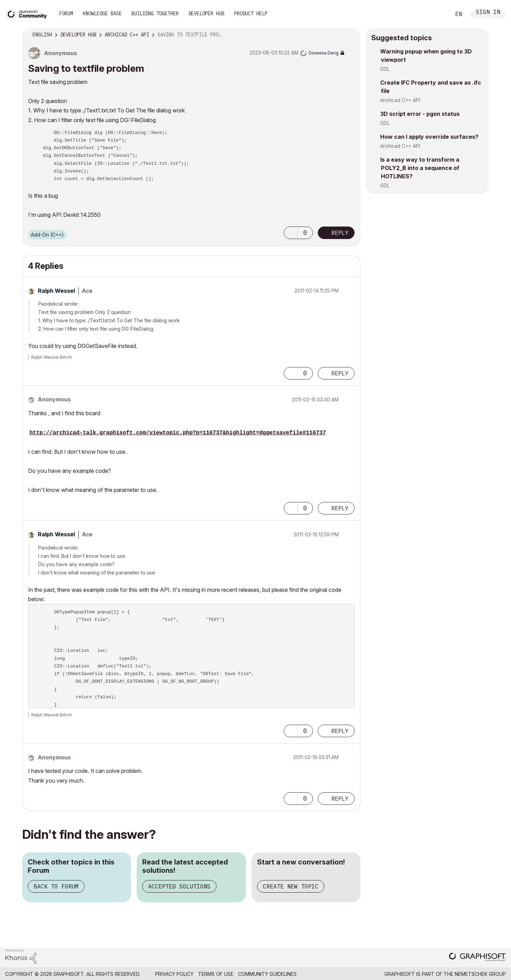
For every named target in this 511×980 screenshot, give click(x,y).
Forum (66, 14)
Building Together (155, 14)
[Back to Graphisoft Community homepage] (28, 13)
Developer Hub (206, 14)
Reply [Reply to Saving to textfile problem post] (340, 233)
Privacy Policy (174, 974)
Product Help (251, 14)
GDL (385, 69)
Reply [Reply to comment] (340, 373)
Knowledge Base (102, 14)
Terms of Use (216, 974)
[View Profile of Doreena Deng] (324, 53)
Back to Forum (56, 886)
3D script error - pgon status (420, 114)
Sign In (488, 13)
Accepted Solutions (179, 886)
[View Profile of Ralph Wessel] (56, 291)
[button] (291, 233)
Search (438, 14)
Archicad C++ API (400, 100)
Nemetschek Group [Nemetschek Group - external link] (480, 974)
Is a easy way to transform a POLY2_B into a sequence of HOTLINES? (420, 168)
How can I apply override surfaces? (429, 137)
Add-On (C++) (47, 235)
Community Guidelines (267, 974)
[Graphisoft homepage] (477, 958)
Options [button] (351, 35)
